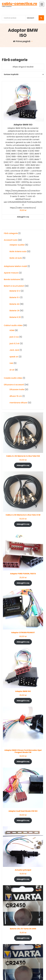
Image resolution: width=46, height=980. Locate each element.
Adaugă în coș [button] (23, 217)
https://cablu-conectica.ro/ (23, 208)
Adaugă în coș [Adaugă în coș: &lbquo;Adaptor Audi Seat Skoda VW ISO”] (23, 820)
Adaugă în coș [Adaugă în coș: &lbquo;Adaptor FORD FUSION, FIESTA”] (23, 583)
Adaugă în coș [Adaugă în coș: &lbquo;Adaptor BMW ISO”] (23, 701)
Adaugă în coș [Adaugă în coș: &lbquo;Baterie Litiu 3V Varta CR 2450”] (23, 938)
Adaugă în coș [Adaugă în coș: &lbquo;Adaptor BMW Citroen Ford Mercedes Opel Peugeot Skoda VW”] (23, 762)
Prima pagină (22, 41)
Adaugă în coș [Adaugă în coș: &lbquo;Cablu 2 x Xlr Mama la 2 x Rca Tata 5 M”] (23, 465)
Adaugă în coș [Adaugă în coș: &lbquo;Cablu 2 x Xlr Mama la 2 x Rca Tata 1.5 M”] (23, 524)
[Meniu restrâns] (42, 4)
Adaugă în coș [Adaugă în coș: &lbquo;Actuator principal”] (23, 879)
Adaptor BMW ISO (23, 125)
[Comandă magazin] (23, 74)
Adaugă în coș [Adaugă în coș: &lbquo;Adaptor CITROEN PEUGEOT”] (23, 642)
